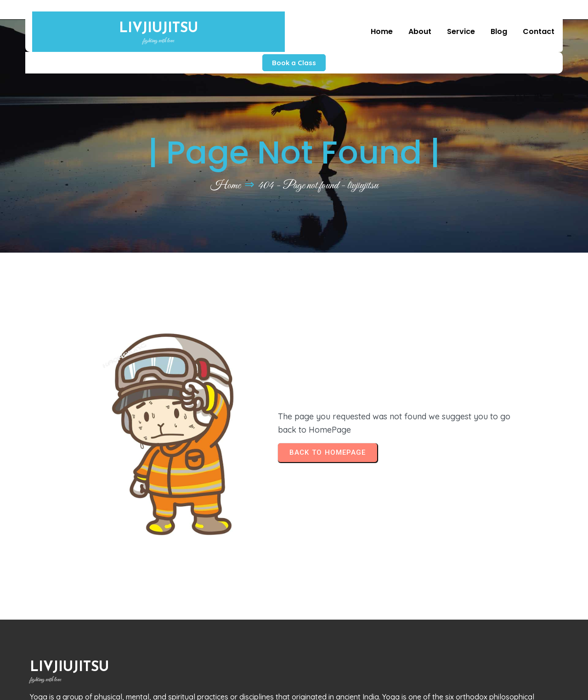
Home (226, 169)
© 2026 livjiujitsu (62, 684)
